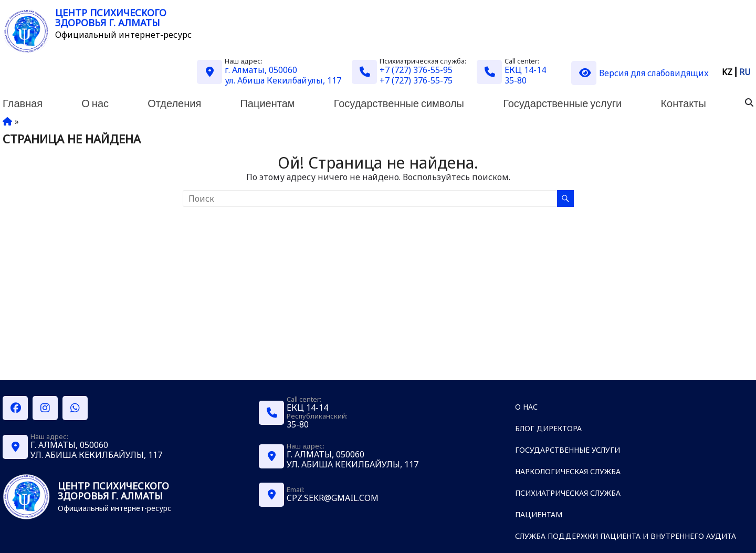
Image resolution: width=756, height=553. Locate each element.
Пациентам (267, 103)
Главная (23, 103)
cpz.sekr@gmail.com (333, 498)
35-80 (516, 80)
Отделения (174, 103)
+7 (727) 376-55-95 (416, 70)
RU (745, 72)
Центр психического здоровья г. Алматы (111, 18)
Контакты (683, 103)
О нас (95, 103)
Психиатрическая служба (568, 493)
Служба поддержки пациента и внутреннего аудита (626, 536)
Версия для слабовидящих (640, 73)
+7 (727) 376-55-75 (416, 80)
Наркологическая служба (568, 471)
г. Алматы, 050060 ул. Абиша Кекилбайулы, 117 (283, 75)
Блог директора (548, 428)
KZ (727, 72)
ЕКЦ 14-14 (525, 70)
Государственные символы (399, 103)
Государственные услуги (562, 103)
